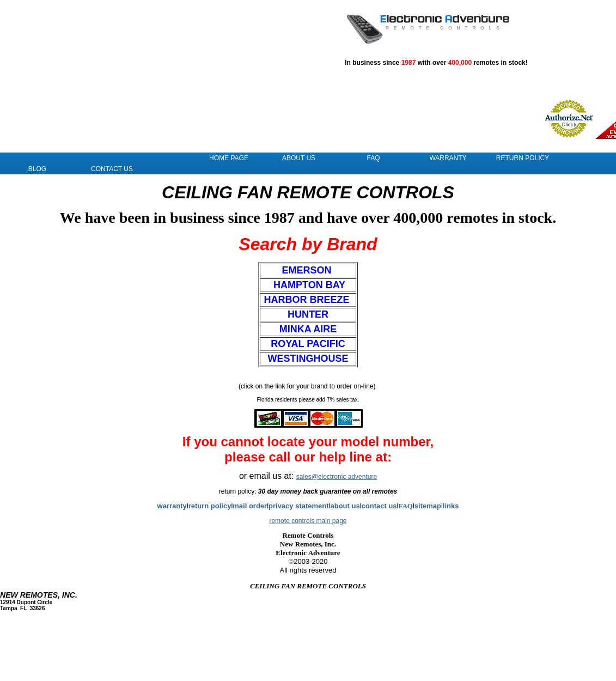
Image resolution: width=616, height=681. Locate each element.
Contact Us (112, 171)
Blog (37, 171)
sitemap (428, 508)
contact (375, 508)
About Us (299, 160)
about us (345, 508)
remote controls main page (308, 523)
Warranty (448, 160)
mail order (250, 508)
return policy (210, 508)
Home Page (229, 160)
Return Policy (523, 160)
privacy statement (299, 508)
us (392, 508)
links (451, 508)
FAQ (373, 160)
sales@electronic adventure (337, 479)
